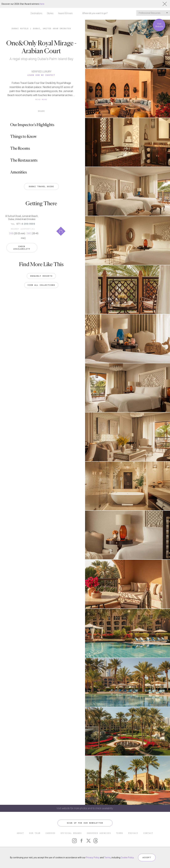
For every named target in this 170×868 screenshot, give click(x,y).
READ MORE (41, 99)
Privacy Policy (93, 858)
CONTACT (148, 833)
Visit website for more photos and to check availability (85, 808)
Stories (50, 13)
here (42, 4)
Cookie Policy (127, 858)
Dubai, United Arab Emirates (52, 28)
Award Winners (65, 13)
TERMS (120, 833)
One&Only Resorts (41, 276)
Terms (107, 858)
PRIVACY (133, 833)
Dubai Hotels (20, 28)
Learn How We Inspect (41, 75)
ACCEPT (147, 857)
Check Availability (22, 248)
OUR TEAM (35, 833)
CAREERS (51, 833)
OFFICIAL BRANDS (71, 833)
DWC (29, 233)
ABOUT (20, 833)
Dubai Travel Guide (41, 186)
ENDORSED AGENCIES (99, 833)
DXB (11, 233)
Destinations (36, 13)
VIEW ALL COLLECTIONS (41, 285)
